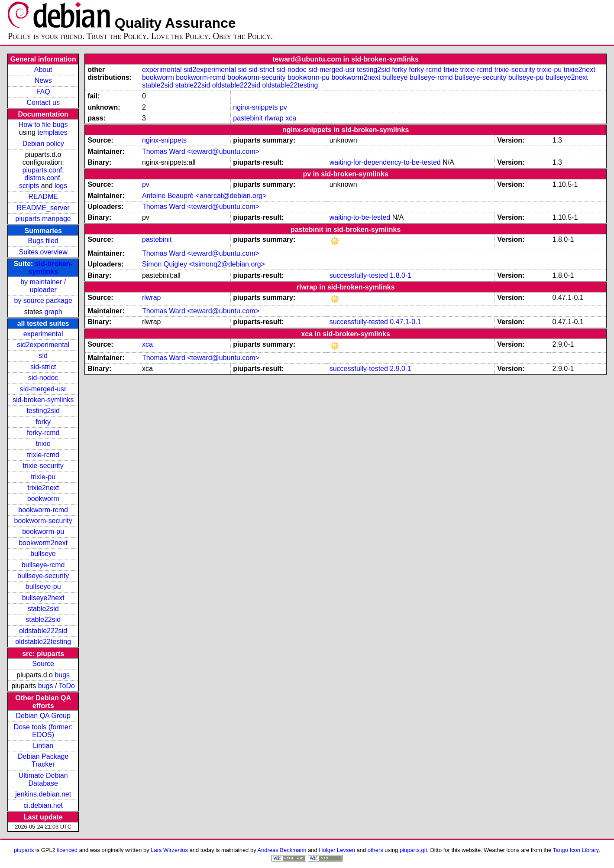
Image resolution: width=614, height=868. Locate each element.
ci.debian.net (43, 805)
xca (291, 118)
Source (43, 664)
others (375, 850)
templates (52, 132)
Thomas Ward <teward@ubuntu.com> (201, 151)
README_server (43, 208)
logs (61, 186)
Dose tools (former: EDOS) (43, 731)
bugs (62, 675)
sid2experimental (43, 345)
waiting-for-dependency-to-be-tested (385, 162)
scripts (29, 186)
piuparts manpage (43, 219)
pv (283, 107)
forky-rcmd (43, 433)
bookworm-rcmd (43, 510)
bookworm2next (43, 543)
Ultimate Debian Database (43, 779)
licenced (68, 850)
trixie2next (43, 488)
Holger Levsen (337, 850)
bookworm (43, 499)
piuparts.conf (42, 170)
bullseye (43, 554)
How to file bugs (43, 125)
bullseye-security (43, 576)
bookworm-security (43, 521)
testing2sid (43, 411)
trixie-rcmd (43, 455)
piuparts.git (413, 850)
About (43, 70)
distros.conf (42, 178)
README (43, 197)
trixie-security (43, 466)
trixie (43, 444)
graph (53, 312)
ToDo (67, 686)
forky (43, 422)
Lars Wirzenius (169, 850)
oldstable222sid (43, 631)
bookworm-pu (43, 532)
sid (43, 356)
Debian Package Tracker (43, 760)
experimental (43, 334)
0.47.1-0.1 (405, 322)
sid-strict (43, 367)
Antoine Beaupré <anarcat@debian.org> (204, 196)
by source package (43, 301)
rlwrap (274, 118)
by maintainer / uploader (43, 286)
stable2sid (43, 609)
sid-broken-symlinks (50, 268)
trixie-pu (43, 477)
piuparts (24, 850)
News (43, 80)
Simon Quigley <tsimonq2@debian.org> (204, 264)
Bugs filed (43, 241)
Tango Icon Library (576, 850)
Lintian (43, 746)
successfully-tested (359, 275)
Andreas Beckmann (282, 850)
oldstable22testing (43, 642)
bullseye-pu (43, 587)
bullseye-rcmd (43, 565)
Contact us (43, 102)
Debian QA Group (43, 716)
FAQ (43, 92)
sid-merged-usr (43, 389)
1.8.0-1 (401, 275)
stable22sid (43, 619)
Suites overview (43, 252)
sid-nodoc (43, 378)
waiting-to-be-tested (360, 217)
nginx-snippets (255, 107)
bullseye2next (43, 598)
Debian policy (43, 144)
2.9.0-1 (401, 369)
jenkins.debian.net (43, 794)
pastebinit (248, 118)
